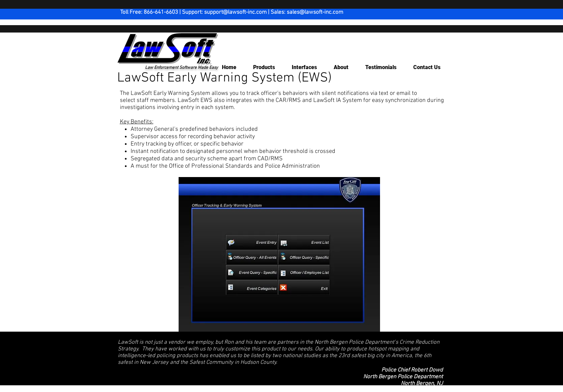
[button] (261, 67)
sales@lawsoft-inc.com (315, 12)
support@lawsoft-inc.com (235, 12)
